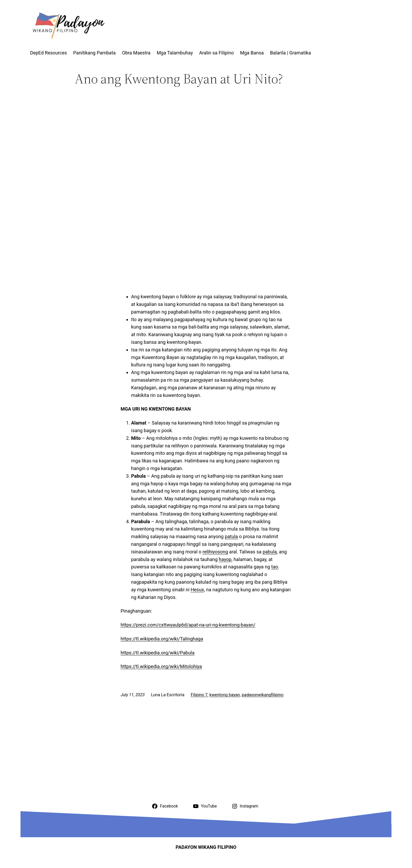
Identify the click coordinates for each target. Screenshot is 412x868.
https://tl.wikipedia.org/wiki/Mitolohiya (161, 666)
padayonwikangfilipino (263, 695)
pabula (270, 552)
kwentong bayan (225, 695)
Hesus (197, 590)
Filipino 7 (199, 695)
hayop (225, 559)
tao (275, 567)
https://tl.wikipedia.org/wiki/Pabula (158, 653)
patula (231, 536)
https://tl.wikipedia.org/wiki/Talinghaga (162, 639)
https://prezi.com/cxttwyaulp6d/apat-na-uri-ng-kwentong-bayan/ (188, 625)
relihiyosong (215, 552)
